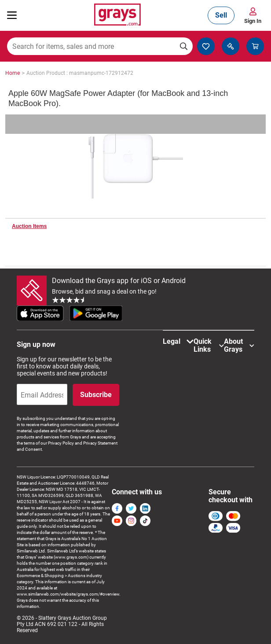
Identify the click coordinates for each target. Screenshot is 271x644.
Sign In (253, 21)
